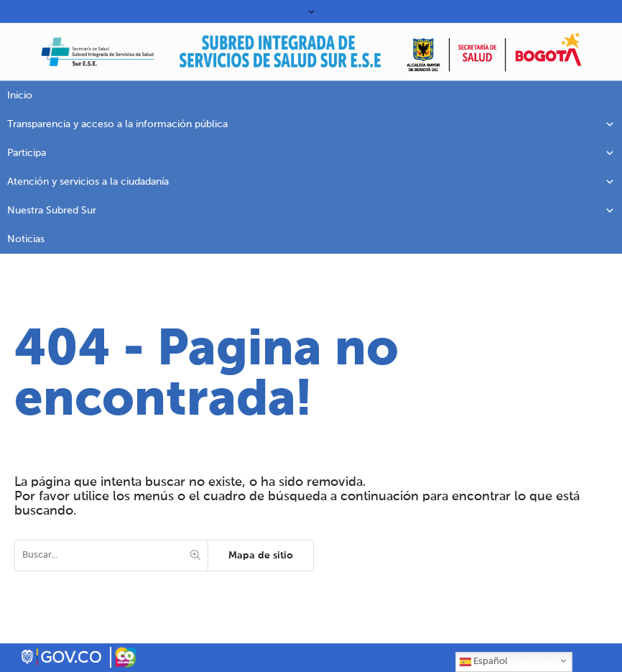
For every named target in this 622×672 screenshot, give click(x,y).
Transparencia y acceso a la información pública (311, 124)
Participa (311, 153)
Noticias (26, 239)
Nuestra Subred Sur (311, 211)
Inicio (20, 96)
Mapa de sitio (261, 556)
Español (483, 662)
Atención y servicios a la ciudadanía (311, 182)
